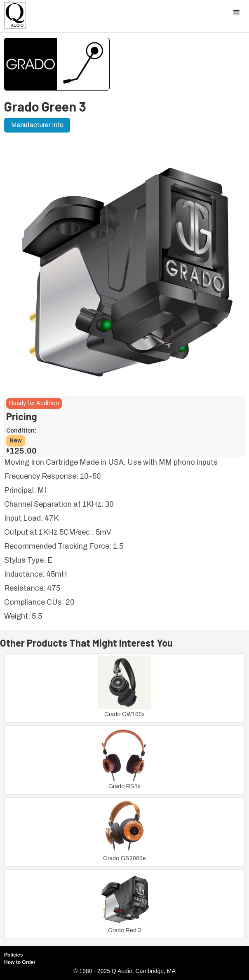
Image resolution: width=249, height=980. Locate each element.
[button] (237, 12)
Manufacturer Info (37, 125)
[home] (13, 17)
